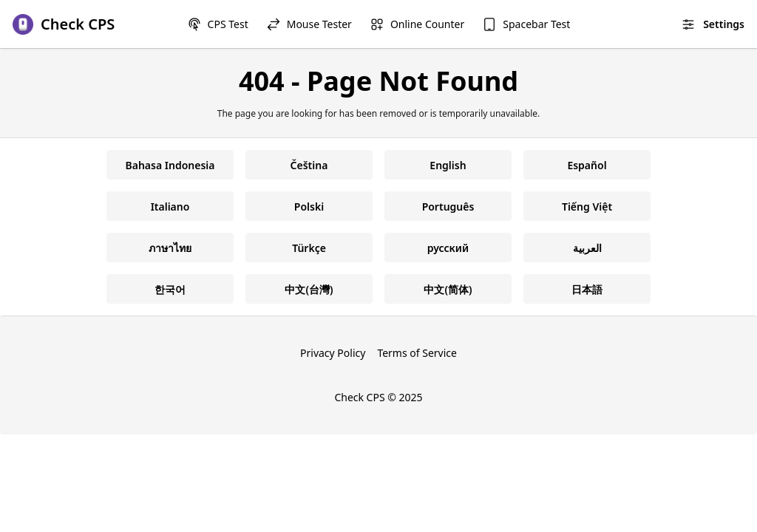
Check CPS (359, 397)
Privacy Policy (333, 353)
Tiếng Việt (587, 207)
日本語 (587, 289)
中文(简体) (448, 289)
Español (587, 165)
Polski (309, 207)
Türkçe (309, 248)
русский (448, 248)
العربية (587, 248)
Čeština (309, 165)
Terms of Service (417, 353)
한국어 (170, 289)
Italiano (170, 207)
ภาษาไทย (170, 248)
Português (448, 207)
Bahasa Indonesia (170, 165)
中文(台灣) (309, 289)
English (448, 165)
